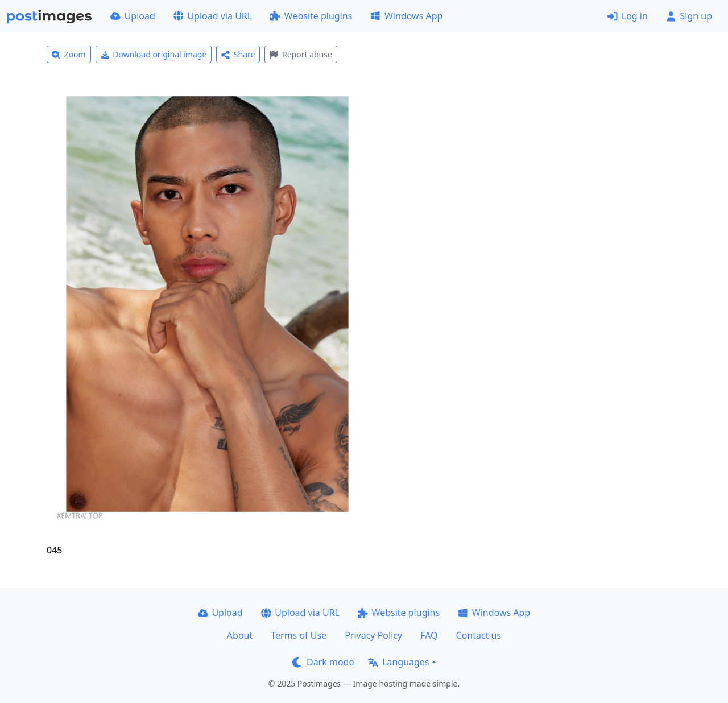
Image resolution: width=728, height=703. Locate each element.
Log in (628, 16)
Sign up (689, 16)
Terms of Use (299, 635)
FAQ (429, 635)
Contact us (479, 635)
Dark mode (323, 662)
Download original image (154, 54)
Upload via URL (213, 16)
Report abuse (301, 54)
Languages (398, 662)
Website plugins (311, 16)
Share (238, 54)
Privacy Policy (373, 635)
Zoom (69, 54)
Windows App (406, 16)
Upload (133, 16)
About (240, 635)
